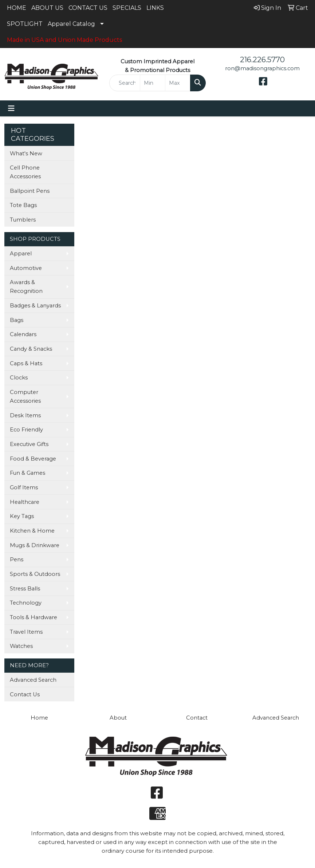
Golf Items (24, 487)
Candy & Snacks (31, 349)
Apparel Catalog (71, 24)
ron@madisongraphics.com (262, 68)
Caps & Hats (26, 363)
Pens (17, 560)
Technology (26, 603)
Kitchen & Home (32, 531)
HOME (17, 8)
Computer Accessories (25, 397)
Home (39, 718)
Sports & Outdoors (35, 574)
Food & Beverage (33, 459)
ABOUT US (47, 8)
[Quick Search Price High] (178, 83)
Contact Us (25, 694)
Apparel (21, 254)
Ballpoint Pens (30, 191)
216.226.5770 (262, 60)
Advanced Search (33, 680)
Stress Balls (25, 589)
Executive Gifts (29, 444)
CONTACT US (88, 8)
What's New (26, 154)
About (118, 718)
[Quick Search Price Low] (153, 83)
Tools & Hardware (34, 617)
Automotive (26, 268)
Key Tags (22, 516)
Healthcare (25, 502)
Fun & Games (27, 473)
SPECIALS (127, 8)
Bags (17, 320)
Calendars (23, 334)
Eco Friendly (26, 430)
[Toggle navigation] (11, 108)
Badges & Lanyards (35, 306)
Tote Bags (23, 205)
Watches (21, 646)
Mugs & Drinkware (35, 545)
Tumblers (23, 220)
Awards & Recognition (26, 287)
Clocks (19, 378)
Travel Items (26, 632)
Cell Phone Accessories (25, 172)
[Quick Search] (125, 83)
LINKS (155, 8)
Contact (197, 718)
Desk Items (25, 415)
